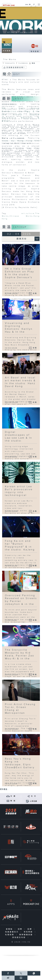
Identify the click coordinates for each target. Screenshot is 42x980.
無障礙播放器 (26, 935)
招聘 (21, 929)
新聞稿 (10, 929)
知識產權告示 (12, 932)
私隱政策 (10, 935)
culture (30, 213)
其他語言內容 (19, 937)
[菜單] (39, 4)
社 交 (33, 796)
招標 (30, 929)
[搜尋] (34, 4)
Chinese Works (21, 216)
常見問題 (29, 932)
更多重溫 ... (4, 789)
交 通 (13, 796)
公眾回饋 (33, 801)
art (23, 213)
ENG (27, 5)
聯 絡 (13, 801)
